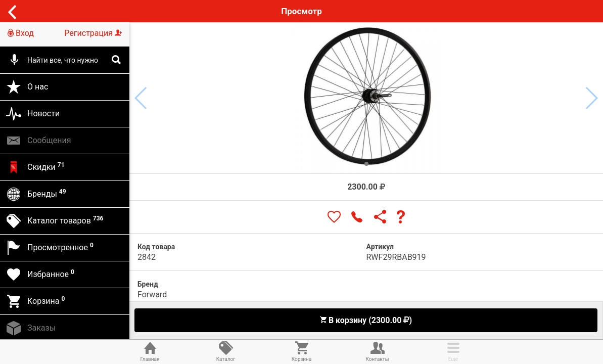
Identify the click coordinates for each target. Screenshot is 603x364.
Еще (453, 351)
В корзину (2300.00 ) (365, 320)
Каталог (226, 351)
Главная (150, 351)
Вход (21, 33)
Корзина (302, 351)
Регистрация (93, 33)
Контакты (378, 351)
